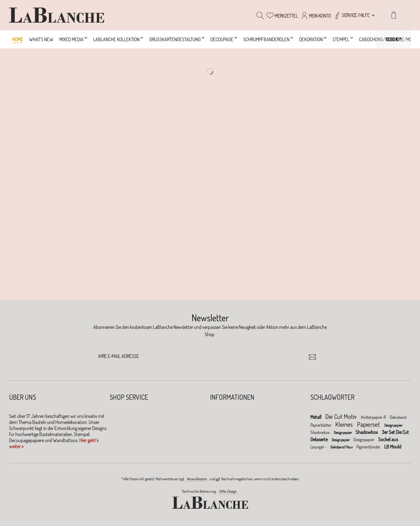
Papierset (369, 424)
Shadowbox (321, 432)
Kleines (345, 424)
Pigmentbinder (369, 447)
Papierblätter (321, 425)
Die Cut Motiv (342, 416)
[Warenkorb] (394, 24)
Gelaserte (319, 439)
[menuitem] (354, 15)
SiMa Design (228, 491)
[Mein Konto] (316, 15)
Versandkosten (197, 479)
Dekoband (398, 417)
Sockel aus (388, 439)
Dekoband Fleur (342, 447)
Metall (316, 417)
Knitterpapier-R (374, 417)
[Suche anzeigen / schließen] (260, 15)
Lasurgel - (319, 447)
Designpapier (393, 425)
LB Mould (393, 447)
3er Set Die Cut (395, 432)
